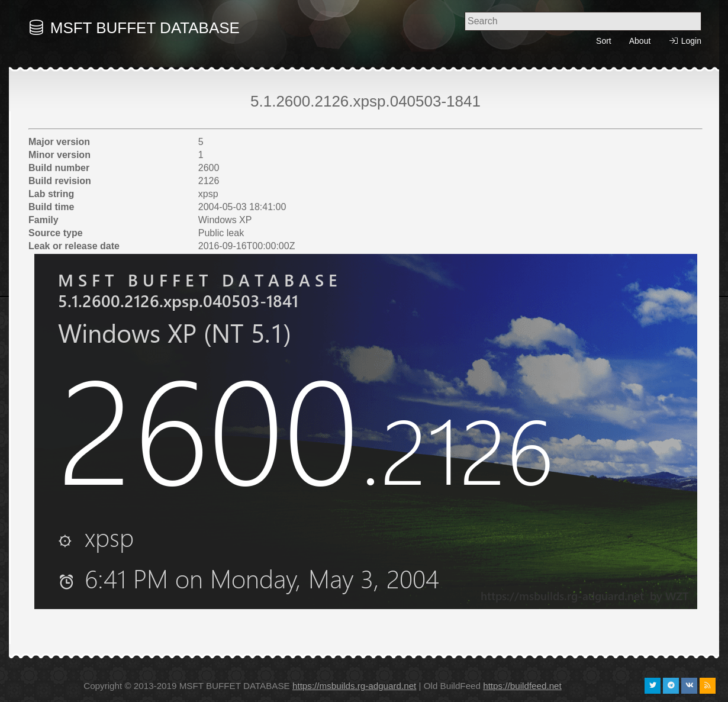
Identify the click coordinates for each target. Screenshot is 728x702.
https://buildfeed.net (522, 686)
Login (685, 41)
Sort (604, 41)
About (640, 41)
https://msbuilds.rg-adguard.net (354, 686)
